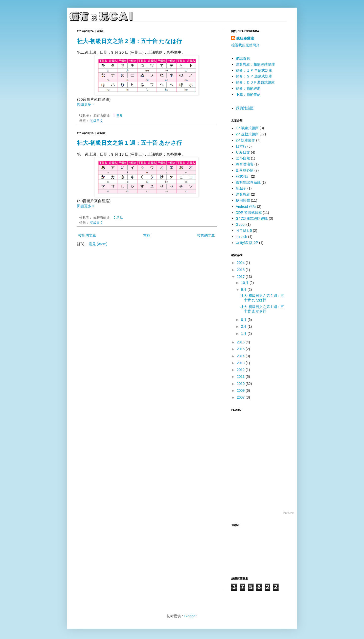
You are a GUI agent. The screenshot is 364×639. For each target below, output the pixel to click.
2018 (241, 270)
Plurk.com (289, 513)
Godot (241, 224)
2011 (241, 377)
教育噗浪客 (245, 164)
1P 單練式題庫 (247, 128)
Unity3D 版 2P (247, 243)
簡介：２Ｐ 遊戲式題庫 (254, 76)
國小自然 (243, 158)
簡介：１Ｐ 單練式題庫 (254, 70)
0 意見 (118, 116)
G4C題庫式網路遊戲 (252, 218)
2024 (241, 263)
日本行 (241, 146)
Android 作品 (246, 207)
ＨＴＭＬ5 (244, 231)
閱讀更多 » (86, 104)
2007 (241, 397)
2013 (241, 363)
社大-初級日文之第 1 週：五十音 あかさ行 (130, 143)
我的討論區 (245, 108)
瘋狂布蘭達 (245, 38)
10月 (245, 283)
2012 (241, 370)
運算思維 (243, 194)
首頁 (147, 235)
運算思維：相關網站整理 (255, 64)
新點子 (241, 188)
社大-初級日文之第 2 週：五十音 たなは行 (130, 41)
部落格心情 (245, 170)
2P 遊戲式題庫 (247, 134)
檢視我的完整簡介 (245, 45)
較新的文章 (87, 235)
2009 (241, 390)
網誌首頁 (243, 58)
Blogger (190, 616)
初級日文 (97, 121)
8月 (244, 320)
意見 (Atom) (98, 244)
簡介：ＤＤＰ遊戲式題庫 (255, 82)
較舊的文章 (206, 235)
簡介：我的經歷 (248, 88)
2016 (241, 342)
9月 (244, 290)
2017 (241, 277)
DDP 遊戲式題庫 (249, 213)
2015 (241, 349)
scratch (242, 237)
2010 (241, 384)
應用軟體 (243, 200)
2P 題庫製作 (246, 140)
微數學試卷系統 (248, 182)
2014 (241, 356)
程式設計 (243, 176)
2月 (244, 326)
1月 (244, 334)
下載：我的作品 (248, 94)
